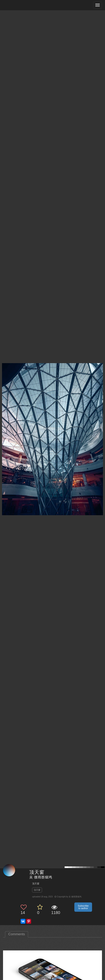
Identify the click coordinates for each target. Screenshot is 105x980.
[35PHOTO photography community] (19, 5)
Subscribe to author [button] (83, 907)
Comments (17, 934)
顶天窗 (37, 890)
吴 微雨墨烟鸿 (41, 877)
